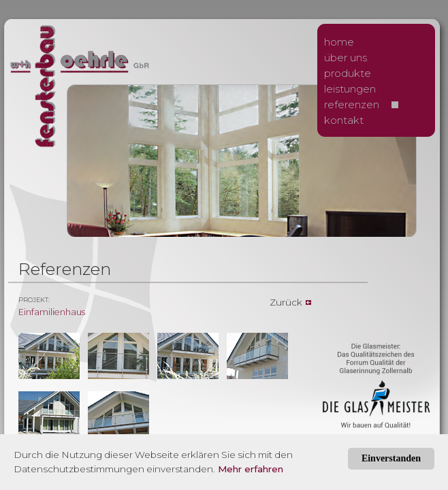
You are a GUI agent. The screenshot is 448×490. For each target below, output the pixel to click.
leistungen (350, 89)
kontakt (344, 120)
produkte (348, 73)
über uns (346, 58)
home (339, 42)
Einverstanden (391, 458)
